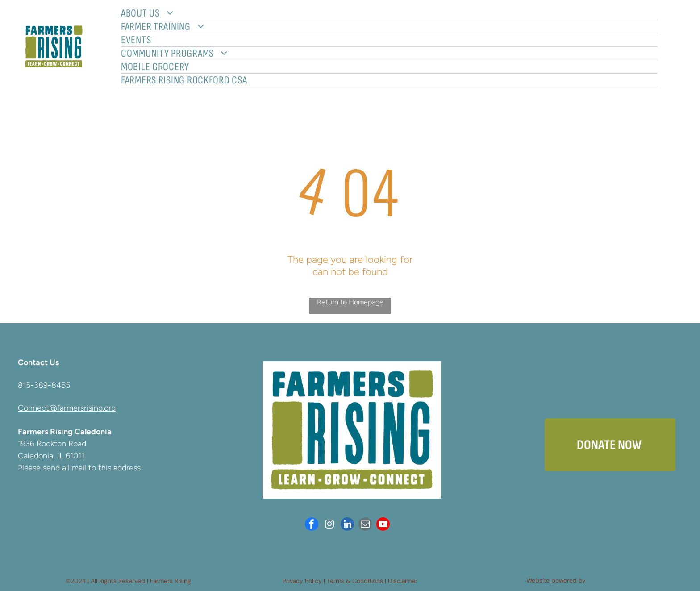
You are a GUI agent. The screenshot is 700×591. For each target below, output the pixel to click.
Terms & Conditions (355, 581)
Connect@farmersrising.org (67, 408)
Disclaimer (403, 581)
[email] (365, 525)
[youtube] (383, 525)
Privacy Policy (302, 581)
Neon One (602, 580)
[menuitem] (389, 13)
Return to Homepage (350, 302)
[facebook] (312, 525)
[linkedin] (347, 525)
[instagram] (329, 525)
